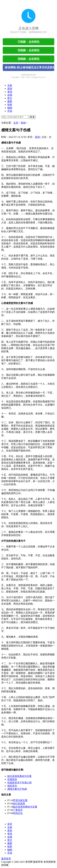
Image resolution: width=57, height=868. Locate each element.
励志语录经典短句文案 (19, 776)
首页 (10, 824)
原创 (10, 88)
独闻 (10, 108)
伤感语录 (12, 779)
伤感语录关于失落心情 (19, 783)
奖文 (10, 98)
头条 (10, 85)
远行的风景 (19, 804)
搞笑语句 (12, 786)
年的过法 (18, 813)
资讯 (10, 92)
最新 (10, 101)
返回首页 (6, 859)
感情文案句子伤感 (17, 789)
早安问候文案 (20, 800)
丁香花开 (18, 810)
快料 (10, 105)
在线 (10, 95)
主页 (16, 123)
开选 (10, 111)
